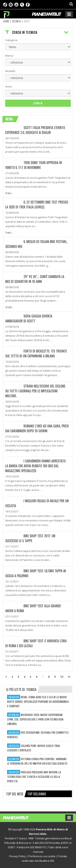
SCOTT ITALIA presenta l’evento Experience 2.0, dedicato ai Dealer (35, 130)
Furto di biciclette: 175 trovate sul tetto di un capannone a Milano (36, 354)
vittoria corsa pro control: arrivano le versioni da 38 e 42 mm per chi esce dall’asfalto (37, 761)
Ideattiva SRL (46, 861)
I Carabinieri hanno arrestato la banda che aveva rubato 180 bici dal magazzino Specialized (35, 466)
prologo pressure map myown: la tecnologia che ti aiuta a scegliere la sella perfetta (34, 777)
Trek (8, 193)
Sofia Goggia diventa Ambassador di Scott (29, 319)
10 (62, 677)
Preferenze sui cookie (42, 856)
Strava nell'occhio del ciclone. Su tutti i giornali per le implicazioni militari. (36, 391)
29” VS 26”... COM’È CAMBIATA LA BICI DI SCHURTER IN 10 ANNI (35, 279)
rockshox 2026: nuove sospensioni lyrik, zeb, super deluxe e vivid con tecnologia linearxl (35, 719)
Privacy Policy (17, 856)
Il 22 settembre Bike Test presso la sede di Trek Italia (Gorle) (37, 205)
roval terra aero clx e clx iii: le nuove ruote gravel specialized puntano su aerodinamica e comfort (38, 701)
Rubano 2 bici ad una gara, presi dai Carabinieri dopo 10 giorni (37, 428)
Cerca (38, 103)
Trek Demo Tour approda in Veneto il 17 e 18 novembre (34, 165)
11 (69, 677)
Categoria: (12, 40)
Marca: (9, 56)
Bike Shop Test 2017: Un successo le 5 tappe (30, 538)
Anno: (9, 86)
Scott (8, 307)
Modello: (11, 71)
